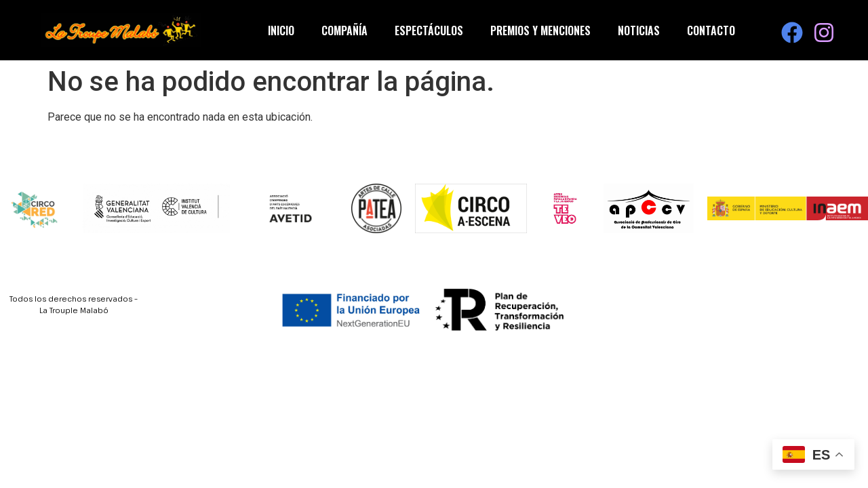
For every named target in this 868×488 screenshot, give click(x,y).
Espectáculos (429, 30)
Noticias (639, 30)
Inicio (281, 30)
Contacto (711, 30)
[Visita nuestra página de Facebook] (792, 33)
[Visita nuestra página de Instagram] (824, 33)
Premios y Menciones (540, 30)
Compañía (344, 30)
